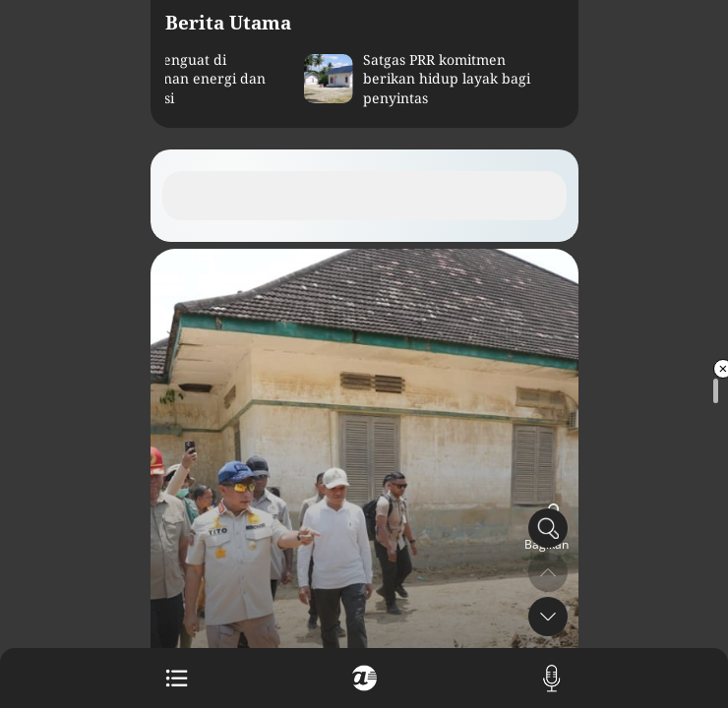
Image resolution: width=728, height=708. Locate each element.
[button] (548, 617)
